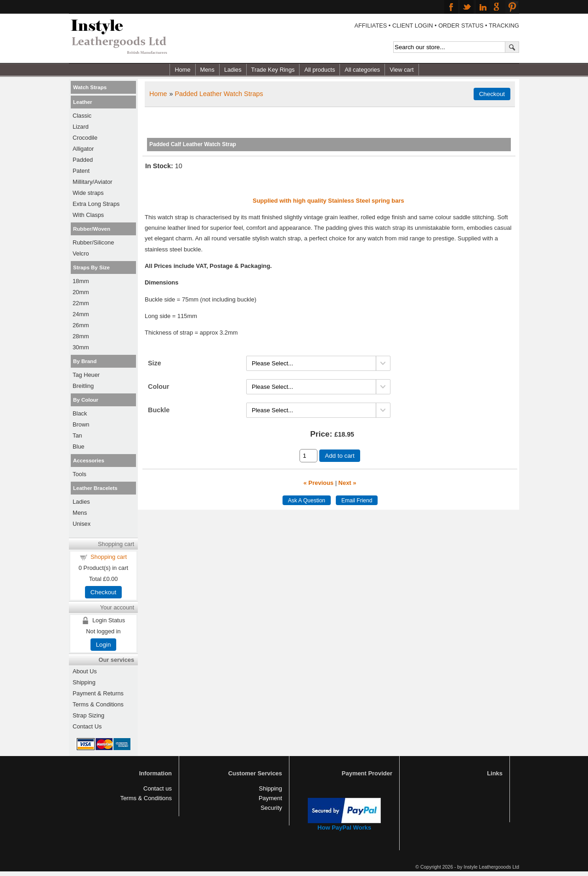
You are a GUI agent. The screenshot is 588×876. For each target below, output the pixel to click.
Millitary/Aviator (93, 182)
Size (155, 363)
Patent (81, 171)
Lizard (81, 127)
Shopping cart (109, 557)
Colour (158, 387)
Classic (82, 116)
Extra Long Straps (96, 204)
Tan (77, 435)
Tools (79, 474)
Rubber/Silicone (93, 242)
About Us (85, 671)
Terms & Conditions (98, 704)
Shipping (84, 682)
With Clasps (88, 215)
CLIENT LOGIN (413, 26)
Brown (81, 424)
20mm (81, 292)
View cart (401, 70)
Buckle (159, 410)
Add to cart (339, 456)
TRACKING (504, 26)
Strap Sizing (88, 715)
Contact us (158, 788)
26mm (81, 325)
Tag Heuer (86, 375)
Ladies (233, 70)
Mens (207, 70)
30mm (81, 347)
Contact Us (87, 726)
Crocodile (85, 138)
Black (80, 413)
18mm (81, 281)
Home (182, 70)
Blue (79, 447)
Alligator (83, 149)
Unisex (82, 524)
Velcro (81, 253)
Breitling (83, 386)
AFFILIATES (370, 26)
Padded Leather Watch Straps (219, 94)
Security (271, 808)
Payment (270, 798)
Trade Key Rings (273, 70)
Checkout (103, 592)
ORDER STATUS (461, 26)
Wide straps (88, 193)
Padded (83, 160)
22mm (81, 303)
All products (319, 70)
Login (104, 645)
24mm (81, 314)
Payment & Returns (98, 693)
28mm (81, 336)
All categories (362, 70)
